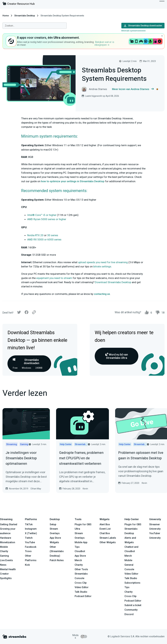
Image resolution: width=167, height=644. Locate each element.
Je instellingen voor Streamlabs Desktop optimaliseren (21, 458)
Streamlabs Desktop (25, 16)
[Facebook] (26, 313)
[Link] (34, 312)
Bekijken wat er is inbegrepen (104, 43)
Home (6, 16)
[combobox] (35, 26)
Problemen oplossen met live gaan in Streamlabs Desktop (141, 455)
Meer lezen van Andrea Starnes (133, 89)
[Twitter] (19, 313)
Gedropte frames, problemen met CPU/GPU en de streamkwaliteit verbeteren (81, 458)
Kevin (85, 489)
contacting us (102, 294)
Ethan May (36, 489)
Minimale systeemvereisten (134, 31)
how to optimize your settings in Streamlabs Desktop (73, 181)
